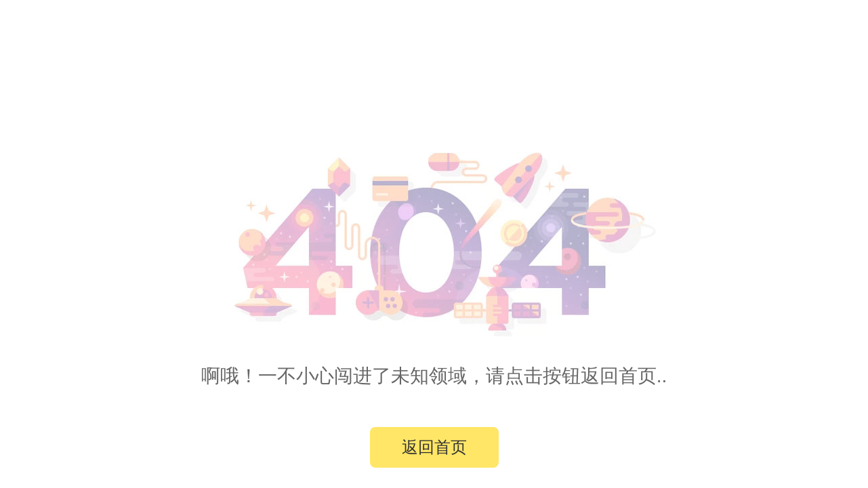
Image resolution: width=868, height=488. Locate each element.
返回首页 (434, 447)
